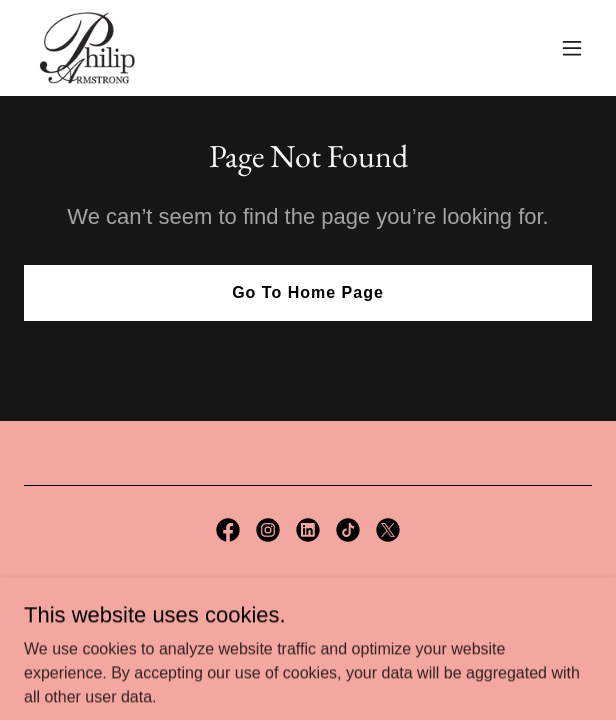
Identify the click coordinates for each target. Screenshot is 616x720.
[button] (572, 48)
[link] (87, 48)
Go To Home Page (308, 292)
